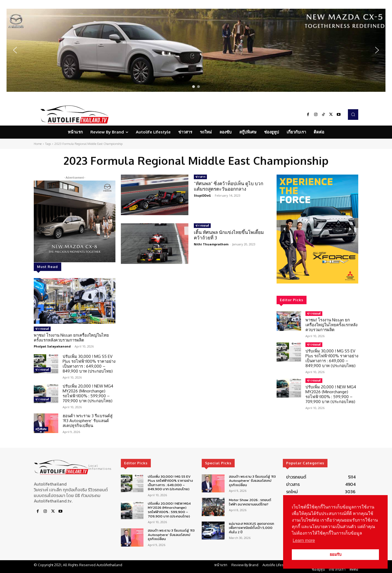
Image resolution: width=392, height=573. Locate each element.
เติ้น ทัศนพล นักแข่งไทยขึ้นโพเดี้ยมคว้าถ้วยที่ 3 (229, 235)
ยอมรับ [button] (336, 554)
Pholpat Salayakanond (52, 346)
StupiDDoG (202, 195)
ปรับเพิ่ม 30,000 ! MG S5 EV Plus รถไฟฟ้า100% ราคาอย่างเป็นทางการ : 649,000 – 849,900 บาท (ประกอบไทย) (89, 364)
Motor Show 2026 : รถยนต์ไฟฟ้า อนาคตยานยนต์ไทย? (250, 502)
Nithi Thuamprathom (211, 244)
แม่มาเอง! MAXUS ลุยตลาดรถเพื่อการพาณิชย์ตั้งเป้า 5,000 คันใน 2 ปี (252, 528)
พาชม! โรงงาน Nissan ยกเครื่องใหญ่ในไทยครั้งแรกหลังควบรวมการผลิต (71, 338)
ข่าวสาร (200, 177)
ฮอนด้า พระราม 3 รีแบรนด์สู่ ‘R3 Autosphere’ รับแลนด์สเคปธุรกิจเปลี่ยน (88, 421)
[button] (196, 50)
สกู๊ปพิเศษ (41, 429)
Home (38, 144)
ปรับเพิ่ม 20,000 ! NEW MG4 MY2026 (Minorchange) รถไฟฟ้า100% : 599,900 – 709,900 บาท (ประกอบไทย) (88, 393)
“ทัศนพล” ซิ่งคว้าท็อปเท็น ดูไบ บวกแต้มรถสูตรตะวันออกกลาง (229, 186)
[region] (196, 50)
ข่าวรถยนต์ (42, 329)
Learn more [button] (304, 540)
